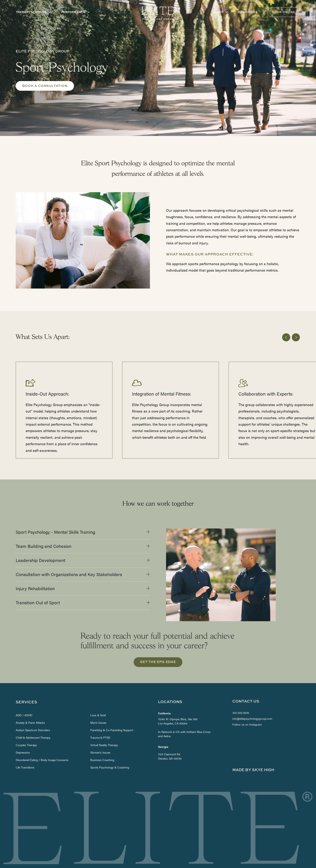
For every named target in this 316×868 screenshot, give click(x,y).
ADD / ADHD (24, 703)
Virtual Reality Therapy (104, 733)
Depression (23, 740)
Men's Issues (99, 710)
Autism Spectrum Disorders (33, 718)
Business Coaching (102, 748)
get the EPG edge (158, 662)
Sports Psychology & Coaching (110, 755)
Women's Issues (101, 740)
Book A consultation (45, 86)
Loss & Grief (98, 703)
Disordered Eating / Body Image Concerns (42, 748)
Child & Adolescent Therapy (33, 725)
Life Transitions (25, 755)
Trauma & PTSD (100, 725)
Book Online (284, 12)
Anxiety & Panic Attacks (30, 710)
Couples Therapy (26, 733)
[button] (34, 12)
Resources (248, 12)
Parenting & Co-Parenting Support (112, 718)
